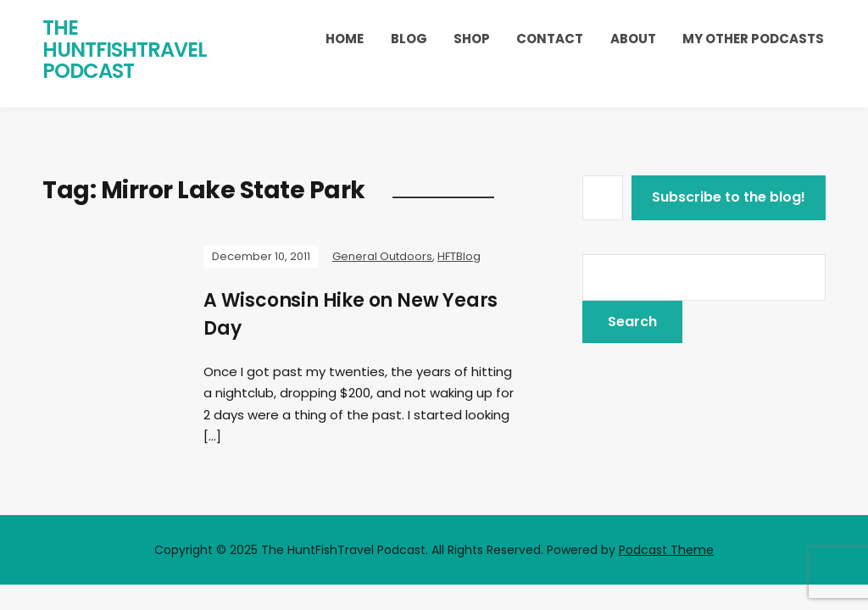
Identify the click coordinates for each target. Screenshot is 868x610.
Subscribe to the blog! (729, 197)
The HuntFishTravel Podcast (125, 49)
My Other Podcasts (753, 39)
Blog (409, 39)
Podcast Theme (666, 550)
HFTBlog (459, 256)
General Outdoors (382, 256)
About (633, 39)
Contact (550, 39)
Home (345, 39)
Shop (472, 39)
